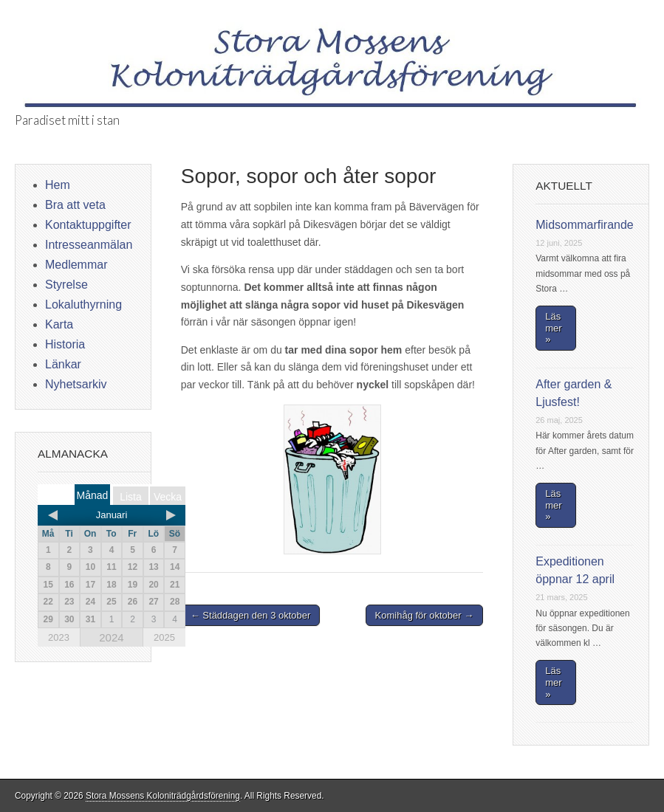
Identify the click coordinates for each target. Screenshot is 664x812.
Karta (59, 324)
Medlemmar (76, 265)
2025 (164, 637)
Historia (65, 344)
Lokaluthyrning (83, 304)
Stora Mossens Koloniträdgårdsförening (163, 796)
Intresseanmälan (89, 245)
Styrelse (66, 285)
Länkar (63, 364)
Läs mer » (553, 328)
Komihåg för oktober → (425, 615)
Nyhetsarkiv (76, 384)
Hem (58, 185)
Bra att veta (75, 205)
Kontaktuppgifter (88, 225)
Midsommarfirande (584, 225)
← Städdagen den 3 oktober (251, 615)
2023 (59, 637)
